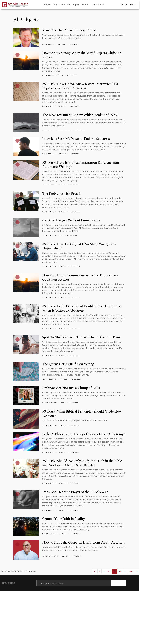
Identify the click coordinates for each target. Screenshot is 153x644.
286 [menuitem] (131, 571)
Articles (47, 5)
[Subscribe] (118, 583)
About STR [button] (98, 5)
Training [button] (86, 5)
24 (121, 572)
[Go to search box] (106, 5)
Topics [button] (76, 5)
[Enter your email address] (74, 583)
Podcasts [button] (66, 5)
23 (115, 572)
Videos (56, 5)
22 (110, 572)
